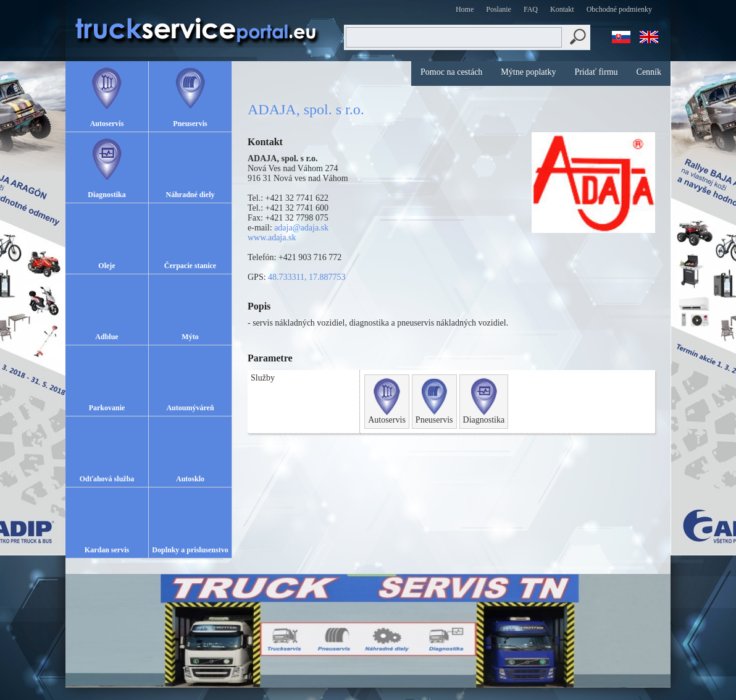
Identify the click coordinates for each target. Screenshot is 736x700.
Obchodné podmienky (619, 9)
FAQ (531, 9)
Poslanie (499, 9)
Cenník (649, 72)
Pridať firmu (596, 72)
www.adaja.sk (272, 238)
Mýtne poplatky (528, 72)
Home (465, 9)
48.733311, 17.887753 (307, 277)
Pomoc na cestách (451, 72)
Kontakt (562, 9)
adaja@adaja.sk (301, 228)
